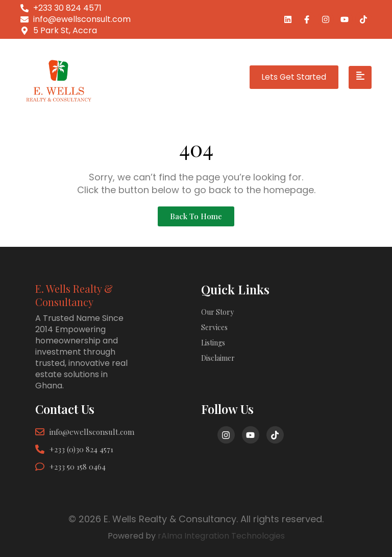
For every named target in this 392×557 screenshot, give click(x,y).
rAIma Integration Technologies (221, 536)
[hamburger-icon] (360, 77)
